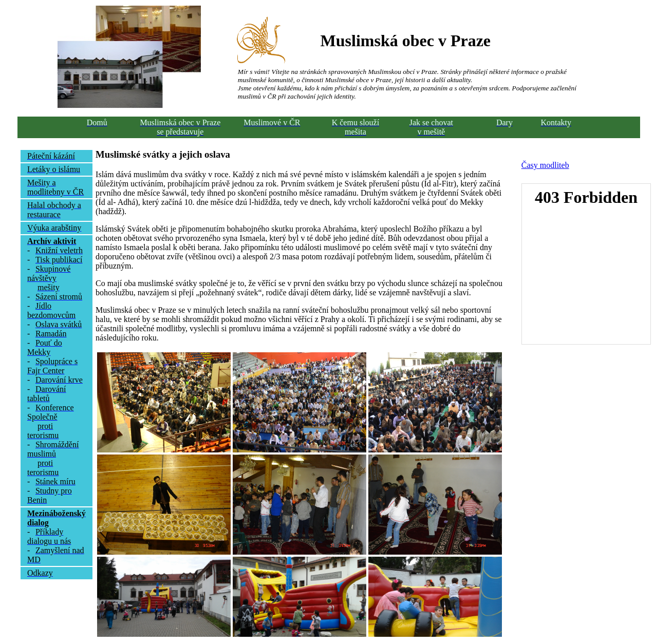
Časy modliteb (545, 165)
